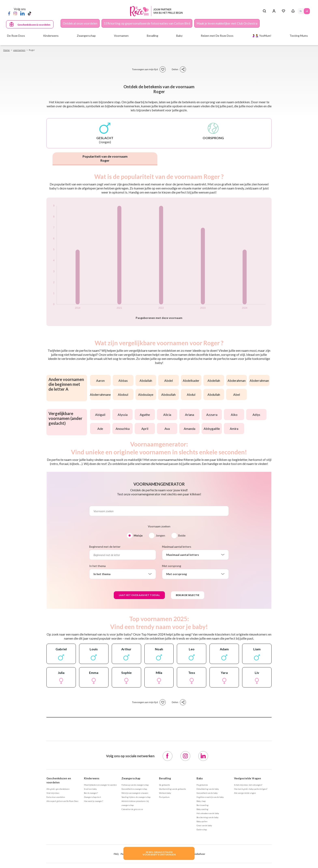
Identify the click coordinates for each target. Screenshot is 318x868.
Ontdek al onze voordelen (80, 23)
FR (301, 11)
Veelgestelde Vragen (248, 778)
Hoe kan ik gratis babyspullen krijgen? (251, 789)
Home (6, 50)
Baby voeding (202, 809)
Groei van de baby (204, 825)
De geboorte (164, 785)
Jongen (160, 535)
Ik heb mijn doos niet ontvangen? (248, 785)
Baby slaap (201, 801)
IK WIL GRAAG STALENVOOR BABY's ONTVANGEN (159, 853)
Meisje (138, 535)
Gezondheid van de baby (207, 793)
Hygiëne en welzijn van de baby (210, 797)
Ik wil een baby (90, 789)
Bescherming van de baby (207, 817)
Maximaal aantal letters (177, 547)
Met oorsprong (172, 566)
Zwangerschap (131, 778)
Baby (200, 778)
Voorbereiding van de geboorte (172, 789)
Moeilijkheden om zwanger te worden (100, 785)
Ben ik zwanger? (91, 793)
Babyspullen (202, 821)
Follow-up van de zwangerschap (135, 785)
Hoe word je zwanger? (93, 801)
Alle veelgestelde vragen (245, 793)
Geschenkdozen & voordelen (34, 25)
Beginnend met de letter (105, 547)
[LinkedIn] (22, 13)
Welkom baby (165, 793)
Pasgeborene (202, 785)
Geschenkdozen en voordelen (59, 780)
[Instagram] (15, 13)
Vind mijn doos (53, 793)
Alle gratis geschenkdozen (58, 789)
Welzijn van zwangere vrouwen (135, 793)
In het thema (97, 566)
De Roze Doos (16, 36)
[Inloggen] (274, 11)
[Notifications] (293, 11)
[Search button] (264, 11)
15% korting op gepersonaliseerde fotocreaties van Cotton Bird (147, 23)
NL (307, 11)
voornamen (19, 50)
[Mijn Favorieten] (283, 11)
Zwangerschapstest (92, 797)
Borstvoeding (203, 805)
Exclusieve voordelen (56, 797)
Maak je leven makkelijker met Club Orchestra (227, 23)
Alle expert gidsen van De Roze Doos (62, 801)
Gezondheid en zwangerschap (134, 789)
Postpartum (164, 797)
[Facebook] (9, 13)
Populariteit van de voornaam (105, 158)
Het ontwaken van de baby (208, 813)
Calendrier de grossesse (132, 809)
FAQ (116, 854)
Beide (182, 535)
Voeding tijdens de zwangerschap (136, 797)
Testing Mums (299, 36)
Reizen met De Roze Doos (217, 36)
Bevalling (165, 778)
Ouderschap (202, 829)
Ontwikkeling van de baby (208, 789)
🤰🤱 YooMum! (262, 36)
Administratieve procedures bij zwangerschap (135, 803)
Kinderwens (92, 778)
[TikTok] (30, 13)
